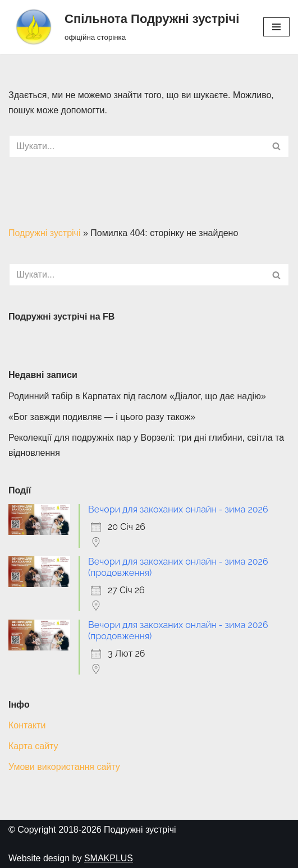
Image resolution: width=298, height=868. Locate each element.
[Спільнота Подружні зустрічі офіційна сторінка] (124, 27)
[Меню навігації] (276, 27)
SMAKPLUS (109, 858)
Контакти (27, 725)
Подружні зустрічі (44, 233)
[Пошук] (136, 146)
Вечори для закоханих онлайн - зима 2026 (178, 509)
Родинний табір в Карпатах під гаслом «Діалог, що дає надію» (137, 396)
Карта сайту (33, 746)
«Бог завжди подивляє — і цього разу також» (102, 417)
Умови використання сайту (64, 767)
